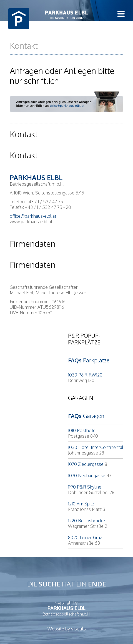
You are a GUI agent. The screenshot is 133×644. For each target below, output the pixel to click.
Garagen (86, 416)
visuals (78, 629)
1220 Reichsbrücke (86, 521)
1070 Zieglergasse (86, 464)
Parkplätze (89, 360)
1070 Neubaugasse (87, 476)
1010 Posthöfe (82, 430)
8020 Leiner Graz (85, 537)
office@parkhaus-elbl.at (33, 216)
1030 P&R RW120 (85, 375)
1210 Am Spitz (81, 504)
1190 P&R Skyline (85, 487)
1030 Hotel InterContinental (96, 447)
